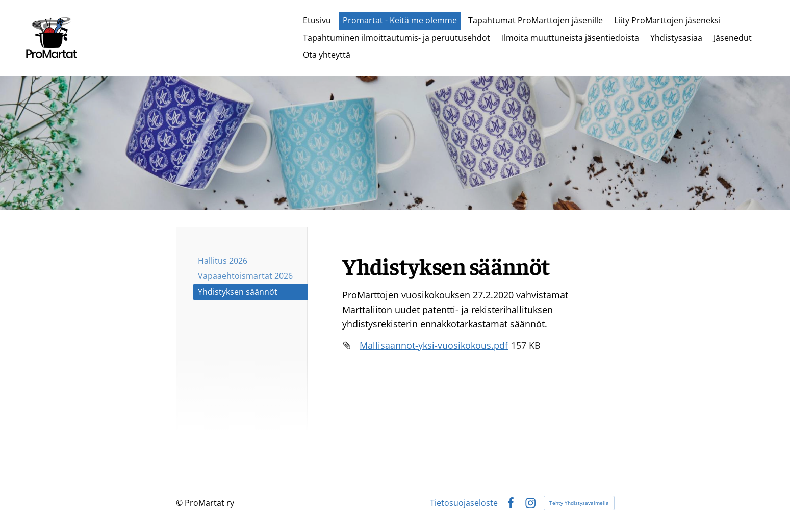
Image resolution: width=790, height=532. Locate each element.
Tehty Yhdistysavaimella (579, 503)
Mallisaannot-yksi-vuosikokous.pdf (434, 345)
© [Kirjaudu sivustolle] (180, 503)
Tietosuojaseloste (464, 503)
